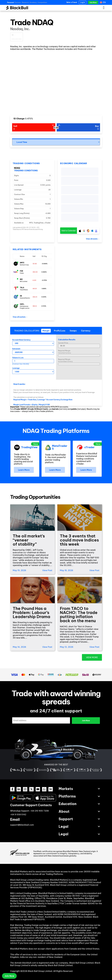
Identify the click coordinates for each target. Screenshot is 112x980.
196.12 (35, 306)
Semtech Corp (24, 265)
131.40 (35, 264)
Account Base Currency (21, 340)
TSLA (22, 288)
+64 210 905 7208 (39, 811)
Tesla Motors (24, 290)
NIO (21, 279)
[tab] (46, 331)
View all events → (93, 239)
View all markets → (20, 317)
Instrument (16, 349)
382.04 (35, 272)
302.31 (35, 297)
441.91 (35, 289)
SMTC (22, 263)
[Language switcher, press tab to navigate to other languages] (103, 2)
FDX (21, 271)
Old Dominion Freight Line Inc (25, 307)
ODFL (22, 304)
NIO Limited (24, 281)
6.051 (34, 280)
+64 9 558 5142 (18, 814)
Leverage (16, 368)
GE (21, 296)
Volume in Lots (18, 358)
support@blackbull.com (22, 825)
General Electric (25, 298)
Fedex (22, 273)
